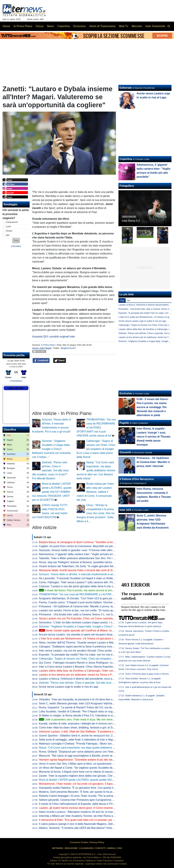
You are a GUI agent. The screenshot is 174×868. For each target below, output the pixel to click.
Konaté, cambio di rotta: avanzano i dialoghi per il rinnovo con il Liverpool (82, 724)
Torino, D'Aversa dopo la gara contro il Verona (147, 674)
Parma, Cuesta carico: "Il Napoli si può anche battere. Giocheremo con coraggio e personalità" (95, 602)
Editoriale (126, 88)
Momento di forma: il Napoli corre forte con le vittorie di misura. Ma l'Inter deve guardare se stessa (97, 772)
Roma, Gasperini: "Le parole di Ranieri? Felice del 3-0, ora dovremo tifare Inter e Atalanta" (92, 707)
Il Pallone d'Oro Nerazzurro (137, 479)
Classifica (10, 430)
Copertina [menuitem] (64, 26)
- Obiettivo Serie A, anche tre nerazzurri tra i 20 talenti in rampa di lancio (91, 736)
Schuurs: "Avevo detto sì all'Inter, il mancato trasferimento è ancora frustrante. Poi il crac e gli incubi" (98, 574)
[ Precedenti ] (16, 381)
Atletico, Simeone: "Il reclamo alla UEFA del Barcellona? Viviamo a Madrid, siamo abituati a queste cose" (101, 828)
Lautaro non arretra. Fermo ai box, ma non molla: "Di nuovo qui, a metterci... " (91, 610)
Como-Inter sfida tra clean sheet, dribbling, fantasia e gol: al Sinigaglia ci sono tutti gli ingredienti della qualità (103, 728)
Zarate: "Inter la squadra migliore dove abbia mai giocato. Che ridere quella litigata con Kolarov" (96, 776)
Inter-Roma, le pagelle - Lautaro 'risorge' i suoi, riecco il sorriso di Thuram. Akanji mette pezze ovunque (154, 437)
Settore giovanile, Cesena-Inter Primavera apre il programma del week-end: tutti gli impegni (93, 800)
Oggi (122, 300)
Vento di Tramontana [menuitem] (102, 26)
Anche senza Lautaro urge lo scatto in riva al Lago (69, 687)
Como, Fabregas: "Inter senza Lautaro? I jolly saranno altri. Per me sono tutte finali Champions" (96, 582)
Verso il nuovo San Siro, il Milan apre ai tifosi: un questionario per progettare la (99, 764)
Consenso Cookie (79, 842)
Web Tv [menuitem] (124, 26)
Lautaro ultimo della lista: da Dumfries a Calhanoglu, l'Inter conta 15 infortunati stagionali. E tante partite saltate (105, 671)
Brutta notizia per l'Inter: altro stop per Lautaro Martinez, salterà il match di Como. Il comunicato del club (96, 492)
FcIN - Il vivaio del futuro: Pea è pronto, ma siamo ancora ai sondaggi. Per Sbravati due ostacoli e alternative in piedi (153, 407)
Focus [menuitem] (40, 26)
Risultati (16, 246)
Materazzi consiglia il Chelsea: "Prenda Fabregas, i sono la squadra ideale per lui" (91, 744)
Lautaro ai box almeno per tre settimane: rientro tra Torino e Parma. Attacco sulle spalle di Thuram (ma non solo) (106, 675)
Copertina (126, 159)
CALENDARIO (86, 848)
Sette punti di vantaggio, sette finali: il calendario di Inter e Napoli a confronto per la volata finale (96, 740)
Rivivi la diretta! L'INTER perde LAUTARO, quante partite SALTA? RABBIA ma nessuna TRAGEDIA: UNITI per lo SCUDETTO (52, 492)
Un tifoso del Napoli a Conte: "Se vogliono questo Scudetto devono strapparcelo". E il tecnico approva (99, 768)
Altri (8, 235)
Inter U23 (125, 510)
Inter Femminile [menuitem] (155, 26)
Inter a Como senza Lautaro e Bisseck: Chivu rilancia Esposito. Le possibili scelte (87, 667)
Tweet (60, 361)
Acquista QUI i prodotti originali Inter (54, 337)
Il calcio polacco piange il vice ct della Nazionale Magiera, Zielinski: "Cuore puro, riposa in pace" (96, 824)
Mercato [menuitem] (137, 26)
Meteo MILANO (16, 388)
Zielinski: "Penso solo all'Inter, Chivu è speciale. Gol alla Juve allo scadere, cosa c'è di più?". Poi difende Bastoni (50, 470)
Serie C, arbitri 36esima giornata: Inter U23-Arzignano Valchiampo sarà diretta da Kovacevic (94, 703)
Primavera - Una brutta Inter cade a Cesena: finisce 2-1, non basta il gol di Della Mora (90, 614)
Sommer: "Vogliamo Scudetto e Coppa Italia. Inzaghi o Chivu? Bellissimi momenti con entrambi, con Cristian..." (52, 449)
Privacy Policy (97, 842)
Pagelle (124, 423)
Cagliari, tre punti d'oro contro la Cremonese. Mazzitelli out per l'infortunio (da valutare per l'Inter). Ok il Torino (104, 546)
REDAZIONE (71, 848)
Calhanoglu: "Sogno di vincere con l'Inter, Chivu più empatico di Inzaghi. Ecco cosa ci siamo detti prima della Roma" (96, 449)
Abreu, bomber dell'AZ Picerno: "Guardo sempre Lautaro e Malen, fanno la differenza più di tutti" (96, 643)
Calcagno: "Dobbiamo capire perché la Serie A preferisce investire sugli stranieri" (87, 647)
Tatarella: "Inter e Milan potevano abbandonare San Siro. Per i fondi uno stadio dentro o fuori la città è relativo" (104, 558)
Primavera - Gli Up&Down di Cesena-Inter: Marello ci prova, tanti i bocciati (83, 606)
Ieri (128, 300)
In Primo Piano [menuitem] (23, 26)
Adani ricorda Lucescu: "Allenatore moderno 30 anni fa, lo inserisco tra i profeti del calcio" (92, 812)
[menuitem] (169, 26)
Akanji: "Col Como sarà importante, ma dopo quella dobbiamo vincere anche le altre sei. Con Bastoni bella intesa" (96, 470)
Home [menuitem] (6, 26)
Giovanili (125, 452)
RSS (120, 848)
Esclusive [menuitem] (79, 26)
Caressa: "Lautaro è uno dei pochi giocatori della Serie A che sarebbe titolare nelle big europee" (96, 586)
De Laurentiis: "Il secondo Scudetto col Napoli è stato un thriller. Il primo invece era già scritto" (95, 578)
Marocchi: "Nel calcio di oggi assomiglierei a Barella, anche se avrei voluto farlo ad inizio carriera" (97, 756)
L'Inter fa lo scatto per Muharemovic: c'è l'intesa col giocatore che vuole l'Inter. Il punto (90, 639)
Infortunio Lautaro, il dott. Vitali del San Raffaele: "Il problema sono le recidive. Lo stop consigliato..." (98, 732)
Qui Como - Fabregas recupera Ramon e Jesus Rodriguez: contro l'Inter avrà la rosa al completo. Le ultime (102, 663)
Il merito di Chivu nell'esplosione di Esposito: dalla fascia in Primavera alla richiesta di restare (94, 804)
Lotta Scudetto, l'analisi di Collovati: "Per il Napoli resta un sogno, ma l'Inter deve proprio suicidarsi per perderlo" (105, 711)
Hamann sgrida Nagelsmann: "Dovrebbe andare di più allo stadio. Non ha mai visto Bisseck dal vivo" (99, 760)
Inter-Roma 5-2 (131, 221)
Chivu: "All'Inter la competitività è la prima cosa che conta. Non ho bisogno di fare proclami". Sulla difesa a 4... (96, 513)
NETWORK (58, 848)
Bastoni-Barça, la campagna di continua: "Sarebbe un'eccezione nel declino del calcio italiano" (98, 542)
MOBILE (112, 848)
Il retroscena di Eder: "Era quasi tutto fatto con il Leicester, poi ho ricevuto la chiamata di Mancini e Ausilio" (102, 820)
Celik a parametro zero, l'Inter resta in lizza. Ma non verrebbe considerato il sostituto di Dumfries (99, 720)
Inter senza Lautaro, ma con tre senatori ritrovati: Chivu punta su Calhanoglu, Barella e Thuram (95, 651)
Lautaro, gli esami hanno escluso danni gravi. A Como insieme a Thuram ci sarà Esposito (92, 808)
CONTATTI (100, 848)
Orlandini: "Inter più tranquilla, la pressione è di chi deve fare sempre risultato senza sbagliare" (95, 699)
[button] (16, 241)
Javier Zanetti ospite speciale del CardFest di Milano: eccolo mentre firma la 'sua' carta (94, 631)
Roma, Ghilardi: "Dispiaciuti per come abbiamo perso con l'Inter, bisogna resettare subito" (92, 752)
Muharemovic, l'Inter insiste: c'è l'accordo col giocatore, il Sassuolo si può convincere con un (96, 784)
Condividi (41, 361)
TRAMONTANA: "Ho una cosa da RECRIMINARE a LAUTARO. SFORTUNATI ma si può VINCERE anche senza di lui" (96, 428)
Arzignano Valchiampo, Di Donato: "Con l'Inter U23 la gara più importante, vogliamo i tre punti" (95, 598)
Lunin (8, 226)
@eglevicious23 (68, 348)
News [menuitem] (51, 26)
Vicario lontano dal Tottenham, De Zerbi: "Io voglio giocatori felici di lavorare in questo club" (93, 566)
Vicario (9, 231)
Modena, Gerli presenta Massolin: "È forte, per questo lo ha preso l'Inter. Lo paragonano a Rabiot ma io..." (102, 792)
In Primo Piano (48, 345)
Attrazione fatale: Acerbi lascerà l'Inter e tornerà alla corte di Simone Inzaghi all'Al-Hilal (90, 570)
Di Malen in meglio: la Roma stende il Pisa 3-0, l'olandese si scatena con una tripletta (89, 715)
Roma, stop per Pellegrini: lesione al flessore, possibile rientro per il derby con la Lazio (90, 562)
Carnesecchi (12, 222)
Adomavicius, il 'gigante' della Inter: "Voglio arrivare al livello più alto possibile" (90, 554)
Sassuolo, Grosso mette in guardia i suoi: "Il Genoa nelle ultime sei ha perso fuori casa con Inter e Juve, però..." (105, 550)
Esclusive (126, 393)
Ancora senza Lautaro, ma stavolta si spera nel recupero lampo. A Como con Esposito (90, 635)
